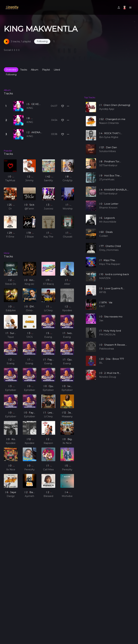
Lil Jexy (48, 313)
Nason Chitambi (109, 126)
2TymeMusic (107, 182)
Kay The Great (48, 237)
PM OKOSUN (108, 338)
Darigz (11, 498)
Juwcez (49, 209)
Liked (57, 70)
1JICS (30, 339)
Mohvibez (67, 499)
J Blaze (29, 237)
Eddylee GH (11, 313)
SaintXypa (48, 181)
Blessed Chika (48, 499)
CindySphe (68, 181)
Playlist (46, 70)
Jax (102, 323)
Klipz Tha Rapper (110, 267)
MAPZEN (105, 281)
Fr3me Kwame (10, 237)
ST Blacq (48, 286)
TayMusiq (10, 181)
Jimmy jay (29, 181)
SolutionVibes (108, 154)
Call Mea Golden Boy (48, 472)
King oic (29, 286)
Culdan (104, 239)
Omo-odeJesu (30, 313)
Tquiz (11, 339)
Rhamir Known (108, 211)
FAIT (103, 309)
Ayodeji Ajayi (107, 109)
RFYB (103, 295)
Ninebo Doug (108, 380)
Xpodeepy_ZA (67, 313)
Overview (11, 70)
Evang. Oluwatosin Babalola (48, 339)
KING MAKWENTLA (35, 108)
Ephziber (11, 392)
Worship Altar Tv (68, 209)
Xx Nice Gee (67, 445)
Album (35, 70)
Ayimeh (29, 498)
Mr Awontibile (108, 225)
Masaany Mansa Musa (67, 419)
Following (11, 75)
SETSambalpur (108, 168)
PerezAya (29, 472)
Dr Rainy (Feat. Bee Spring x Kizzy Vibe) (10, 209)
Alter (67, 286)
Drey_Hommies (109, 253)
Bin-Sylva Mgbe (109, 140)
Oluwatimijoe (68, 237)
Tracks (24, 70)
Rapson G (48, 445)
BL (102, 366)
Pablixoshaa (107, 352)
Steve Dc (11, 286)
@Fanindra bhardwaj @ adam (29, 209)
